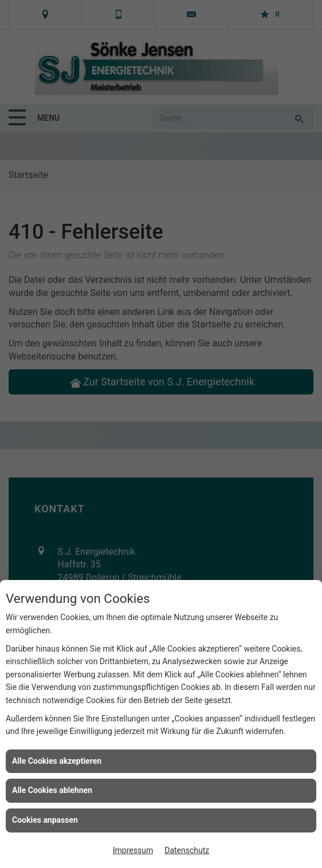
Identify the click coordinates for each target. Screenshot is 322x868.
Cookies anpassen (45, 820)
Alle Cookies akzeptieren (57, 761)
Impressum (133, 850)
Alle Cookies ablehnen (52, 790)
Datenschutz (187, 850)
